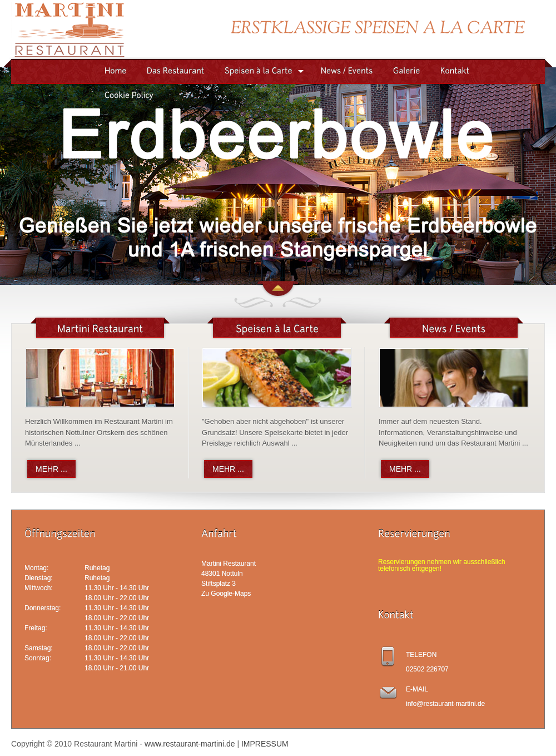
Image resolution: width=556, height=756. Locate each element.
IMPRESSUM (265, 744)
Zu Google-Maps (226, 594)
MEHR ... (51, 469)
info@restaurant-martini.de (445, 704)
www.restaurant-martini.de (190, 744)
